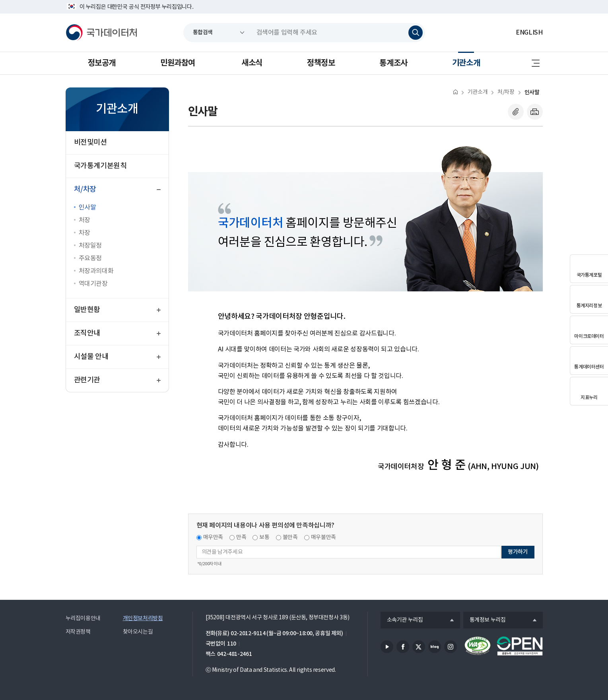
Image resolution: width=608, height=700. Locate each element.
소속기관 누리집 (402, 620)
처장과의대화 (96, 271)
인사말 (87, 207)
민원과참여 (178, 63)
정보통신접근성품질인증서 (478, 646)
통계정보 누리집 (485, 620)
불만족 (290, 537)
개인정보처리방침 (143, 618)
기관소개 (466, 63)
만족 (241, 537)
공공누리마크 (520, 646)
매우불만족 (323, 537)
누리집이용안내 (83, 619)
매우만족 (213, 537)
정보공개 (102, 63)
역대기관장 (93, 284)
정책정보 (321, 63)
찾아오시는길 (138, 632)
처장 (84, 220)
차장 (84, 233)
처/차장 (506, 92)
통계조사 (393, 63)
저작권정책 (78, 632)
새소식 (252, 63)
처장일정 (90, 246)
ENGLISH (529, 33)
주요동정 (90, 258)
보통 (264, 537)
